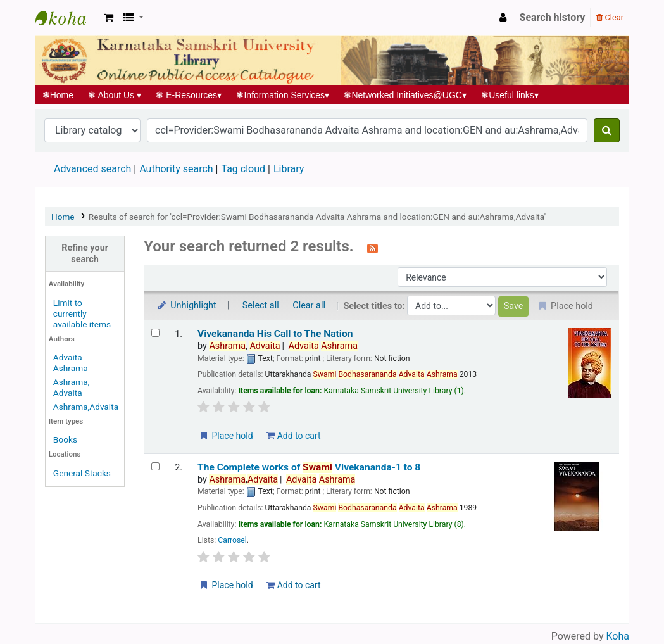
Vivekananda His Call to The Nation (275, 334)
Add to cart (293, 436)
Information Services (283, 95)
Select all (261, 306)
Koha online (67, 18)
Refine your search (85, 253)
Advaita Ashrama (71, 363)
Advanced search (92, 169)
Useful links (510, 95)
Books (65, 439)
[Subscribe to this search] (373, 248)
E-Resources (189, 95)
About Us (115, 95)
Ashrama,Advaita (86, 407)
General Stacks (82, 473)
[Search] (607, 130)
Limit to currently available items (82, 313)
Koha (618, 636)
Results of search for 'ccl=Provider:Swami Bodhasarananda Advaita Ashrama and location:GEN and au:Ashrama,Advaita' (317, 217)
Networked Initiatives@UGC (405, 95)
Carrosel (232, 540)
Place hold (226, 436)
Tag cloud (243, 169)
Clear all (309, 306)
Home (58, 95)
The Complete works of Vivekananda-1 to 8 (309, 467)
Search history (553, 17)
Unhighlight (186, 306)
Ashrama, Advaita (71, 387)
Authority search (176, 169)
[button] (109, 18)
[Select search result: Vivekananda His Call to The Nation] (155, 333)
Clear (610, 17)
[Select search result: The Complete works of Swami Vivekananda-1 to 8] (155, 466)
